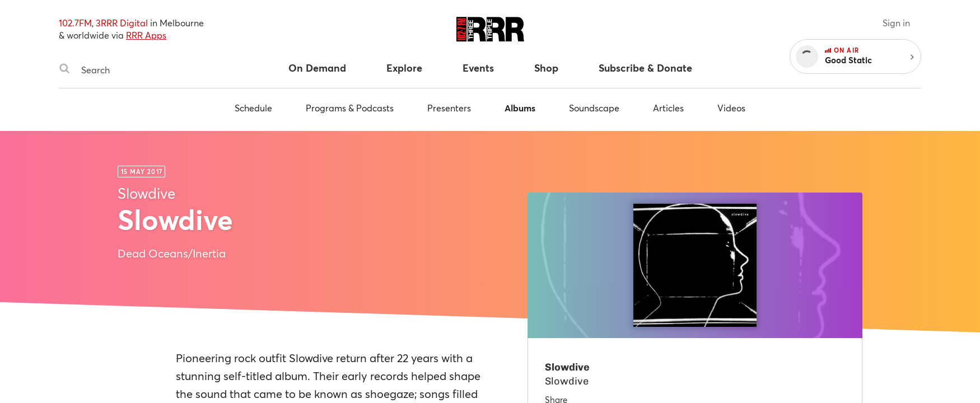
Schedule (253, 108)
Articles (668, 108)
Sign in (896, 23)
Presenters (449, 108)
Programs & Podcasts (350, 108)
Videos (731, 108)
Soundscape (594, 108)
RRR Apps (146, 35)
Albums (520, 108)
